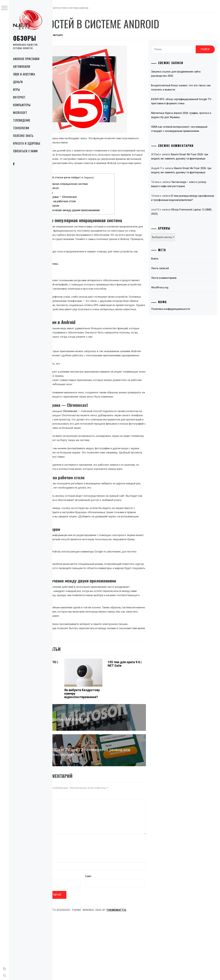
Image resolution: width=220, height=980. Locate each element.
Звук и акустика (24, 74)
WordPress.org (172, 304)
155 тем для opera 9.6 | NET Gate (141, 714)
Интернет (19, 97)
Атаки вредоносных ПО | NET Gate (70, 714)
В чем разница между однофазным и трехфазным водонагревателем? (186, 213)
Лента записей (172, 285)
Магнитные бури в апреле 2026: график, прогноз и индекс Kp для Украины (187, 115)
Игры (17, 90)
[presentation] (82, 892)
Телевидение (22, 120)
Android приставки (26, 59)
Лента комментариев (176, 295)
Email (59, 922)
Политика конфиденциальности (183, 326)
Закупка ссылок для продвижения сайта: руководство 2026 (188, 74)
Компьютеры (22, 105)
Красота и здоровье (27, 143)
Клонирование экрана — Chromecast (86, 201)
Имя (59, 905)
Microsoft (20, 113)
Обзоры (25, 38)
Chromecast (104, 449)
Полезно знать (23, 136)
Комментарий (64, 842)
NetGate (92, 35)
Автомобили (22, 67)
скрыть (115, 182)
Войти (167, 275)
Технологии (21, 128)
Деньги (18, 82)
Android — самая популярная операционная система (89, 188)
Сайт (58, 939)
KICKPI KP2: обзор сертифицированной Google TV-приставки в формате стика (187, 101)
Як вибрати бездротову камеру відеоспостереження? (108, 744)
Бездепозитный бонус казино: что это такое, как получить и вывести (186, 88)
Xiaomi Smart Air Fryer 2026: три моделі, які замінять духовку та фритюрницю (188, 163)
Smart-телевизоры (81, 281)
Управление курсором (77, 210)
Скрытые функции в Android (75, 192)
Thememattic (151, 973)
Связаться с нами (25, 151)
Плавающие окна (74, 197)
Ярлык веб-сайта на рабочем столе (85, 205)
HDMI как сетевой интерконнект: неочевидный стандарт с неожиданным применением (187, 131)
